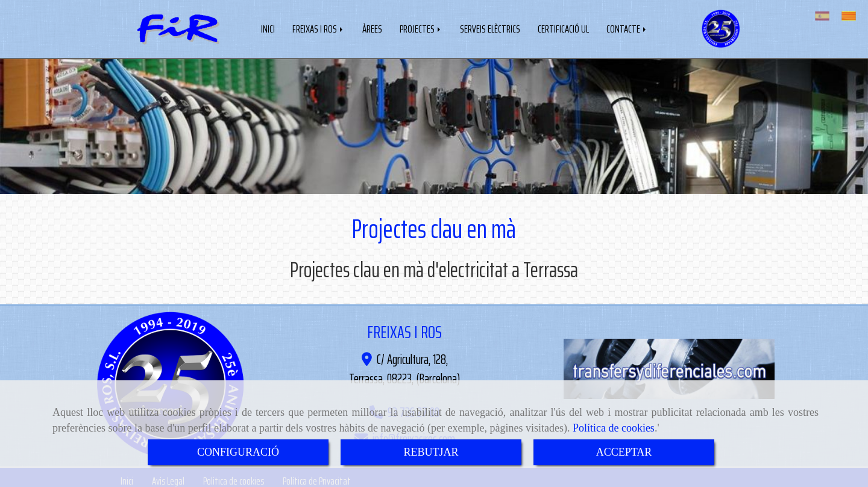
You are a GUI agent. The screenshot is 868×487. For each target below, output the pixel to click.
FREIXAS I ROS (319, 28)
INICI (268, 28)
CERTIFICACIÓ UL (563, 28)
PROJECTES (421, 28)
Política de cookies (614, 428)
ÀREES (372, 28)
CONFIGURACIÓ (238, 452)
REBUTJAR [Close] (431, 452)
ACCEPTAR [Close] (624, 452)
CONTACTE (627, 28)
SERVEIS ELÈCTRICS (490, 28)
